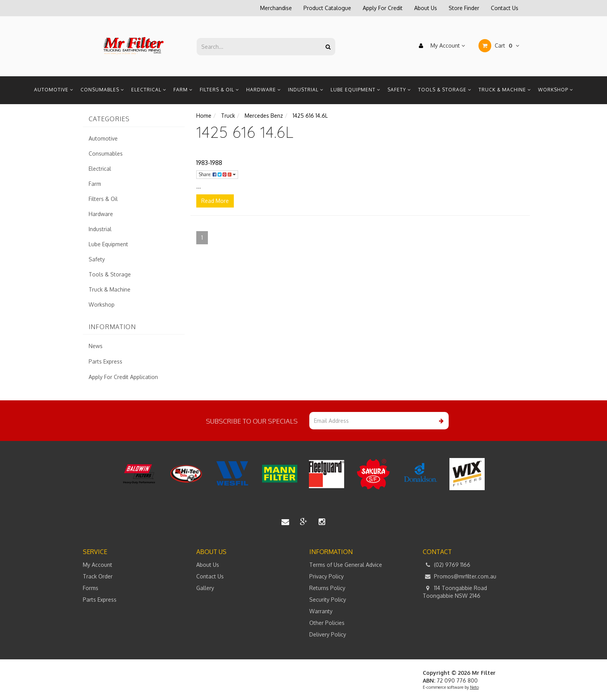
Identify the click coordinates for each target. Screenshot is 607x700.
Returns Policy (327, 588)
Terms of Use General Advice (346, 565)
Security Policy (328, 600)
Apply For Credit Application (123, 377)
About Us (426, 8)
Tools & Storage (445, 90)
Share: (217, 174)
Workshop (556, 90)
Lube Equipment (356, 90)
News (96, 346)
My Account (440, 46)
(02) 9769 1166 (447, 565)
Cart (499, 46)
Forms (91, 588)
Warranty (321, 611)
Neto (474, 687)
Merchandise (276, 8)
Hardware (264, 90)
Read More (215, 201)
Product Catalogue (327, 8)
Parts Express (105, 361)
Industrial (306, 90)
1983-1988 (209, 163)
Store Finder (464, 8)
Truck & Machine (505, 90)
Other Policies (327, 623)
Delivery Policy (328, 634)
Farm (183, 90)
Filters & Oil (219, 90)
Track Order (98, 576)
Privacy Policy (327, 576)
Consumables (102, 90)
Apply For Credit (383, 8)
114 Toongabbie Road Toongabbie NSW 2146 (455, 592)
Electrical (149, 90)
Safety (399, 90)
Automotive (54, 90)
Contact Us (505, 8)
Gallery (205, 588)
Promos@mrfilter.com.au (460, 576)
